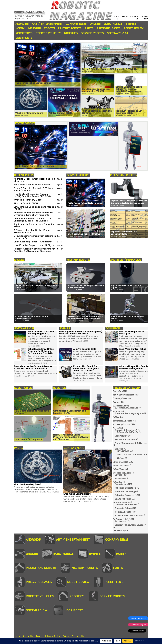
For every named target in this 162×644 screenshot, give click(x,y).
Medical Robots (123, 512)
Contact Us (78, 636)
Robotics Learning (125, 492)
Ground (119, 475)
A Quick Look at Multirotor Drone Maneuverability (32, 231)
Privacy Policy (145, 18)
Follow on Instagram (138, 625)
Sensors (119, 449)
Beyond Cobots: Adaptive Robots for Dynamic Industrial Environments (34, 214)
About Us (28, 636)
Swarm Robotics (123, 499)
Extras (66, 636)
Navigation (123, 451)
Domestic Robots (123, 509)
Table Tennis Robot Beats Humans (32, 185)
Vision (120, 459)
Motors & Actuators (125, 440)
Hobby (20, 28)
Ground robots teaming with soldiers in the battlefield (35, 237)
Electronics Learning (126, 408)
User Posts (24, 38)
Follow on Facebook (138, 618)
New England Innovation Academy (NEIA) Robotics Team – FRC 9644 (81, 333)
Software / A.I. (118, 33)
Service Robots (92, 33)
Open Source (121, 485)
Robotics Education (125, 488)
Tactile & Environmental (130, 455)
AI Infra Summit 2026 (26, 203)
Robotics (71, 33)
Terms (125, 16)
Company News (76, 24)
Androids (22, 24)
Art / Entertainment (47, 24)
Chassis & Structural (126, 430)
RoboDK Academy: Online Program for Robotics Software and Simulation (34, 250)
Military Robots (70, 28)
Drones (95, 24)
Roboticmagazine (29, 12)
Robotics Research (125, 496)
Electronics (113, 24)
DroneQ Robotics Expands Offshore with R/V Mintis (33, 189)
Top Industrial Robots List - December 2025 (34, 226)
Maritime (120, 479)
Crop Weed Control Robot (132, 349)
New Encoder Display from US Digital (34, 245)
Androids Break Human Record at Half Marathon (34, 180)
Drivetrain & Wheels (127, 432)
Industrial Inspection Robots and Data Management (134, 368)
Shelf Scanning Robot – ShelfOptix (33, 242)
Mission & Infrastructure (128, 516)
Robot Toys (24, 33)
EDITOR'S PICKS (25, 123)
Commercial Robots (125, 505)
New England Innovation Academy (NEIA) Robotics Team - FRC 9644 (33, 195)
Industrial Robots (41, 28)
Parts (89, 28)
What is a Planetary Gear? (28, 200)
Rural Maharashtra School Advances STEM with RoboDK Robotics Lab (33, 368)
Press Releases (109, 28)
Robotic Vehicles (48, 33)
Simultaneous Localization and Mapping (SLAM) (35, 208)
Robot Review (134, 28)
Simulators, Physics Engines (130, 525)
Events (131, 24)
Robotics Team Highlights (129, 414)
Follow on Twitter (137, 631)
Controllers (121, 436)
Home (17, 636)
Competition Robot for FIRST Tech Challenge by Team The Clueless (33, 220)
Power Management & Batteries (131, 443)
